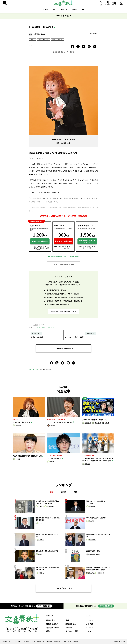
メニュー (5, 4)
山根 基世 (53, 426)
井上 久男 (92, 521)
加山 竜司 (87, 464)
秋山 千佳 (92, 573)
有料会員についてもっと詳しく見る (63, 311)
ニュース (89, 620)
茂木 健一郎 (98, 423)
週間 (75, 492)
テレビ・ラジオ (43, 39)
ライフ (33, 39)
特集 (48, 631)
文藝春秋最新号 (52, 624)
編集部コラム (71, 624)
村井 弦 (107, 423)
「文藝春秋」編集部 (39, 34)
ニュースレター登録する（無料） (63, 264)
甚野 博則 (41, 507)
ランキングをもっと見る (63, 588)
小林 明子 (18, 459)
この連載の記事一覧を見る (63, 348)
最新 (52, 492)
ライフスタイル (57, 39)
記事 (54, 10)
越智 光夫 (41, 554)
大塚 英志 (53, 462)
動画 (46, 10)
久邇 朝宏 (41, 540)
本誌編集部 (92, 507)
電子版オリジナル (53, 628)
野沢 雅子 (18, 426)
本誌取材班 (50, 507)
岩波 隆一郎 (88, 423)
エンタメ (89, 628)
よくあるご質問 (72, 631)
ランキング (64, 10)
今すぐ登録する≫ (44, 606)
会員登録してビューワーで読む (63, 52)
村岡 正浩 (41, 573)
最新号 (75, 10)
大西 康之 (41, 523)
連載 (83, 10)
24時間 (63, 492)
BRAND (69, 628)
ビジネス (89, 624)
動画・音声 (51, 620)
